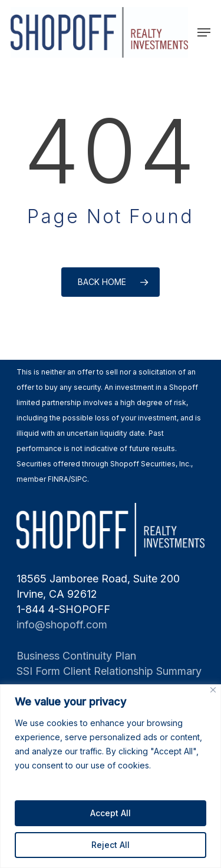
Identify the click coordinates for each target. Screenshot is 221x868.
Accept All (111, 813)
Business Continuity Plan (76, 656)
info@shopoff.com (62, 625)
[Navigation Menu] (204, 32)
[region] (111, 776)
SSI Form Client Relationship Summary (109, 671)
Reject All (111, 845)
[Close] (213, 690)
